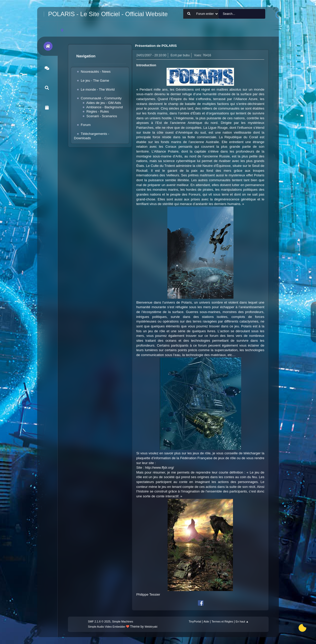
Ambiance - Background (105, 107)
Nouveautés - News (96, 72)
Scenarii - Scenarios (102, 116)
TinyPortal (195, 621)
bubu (186, 55)
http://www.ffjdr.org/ (160, 468)
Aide (206, 621)
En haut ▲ (242, 621)
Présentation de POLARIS (156, 46)
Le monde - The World (98, 89)
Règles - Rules (98, 111)
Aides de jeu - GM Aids (104, 103)
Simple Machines (123, 621)
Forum (86, 125)
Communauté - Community (101, 98)
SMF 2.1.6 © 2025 (99, 621)
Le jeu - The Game (95, 80)
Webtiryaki (151, 627)
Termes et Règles (222, 621)
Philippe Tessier (148, 594)
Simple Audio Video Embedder (107, 627)
